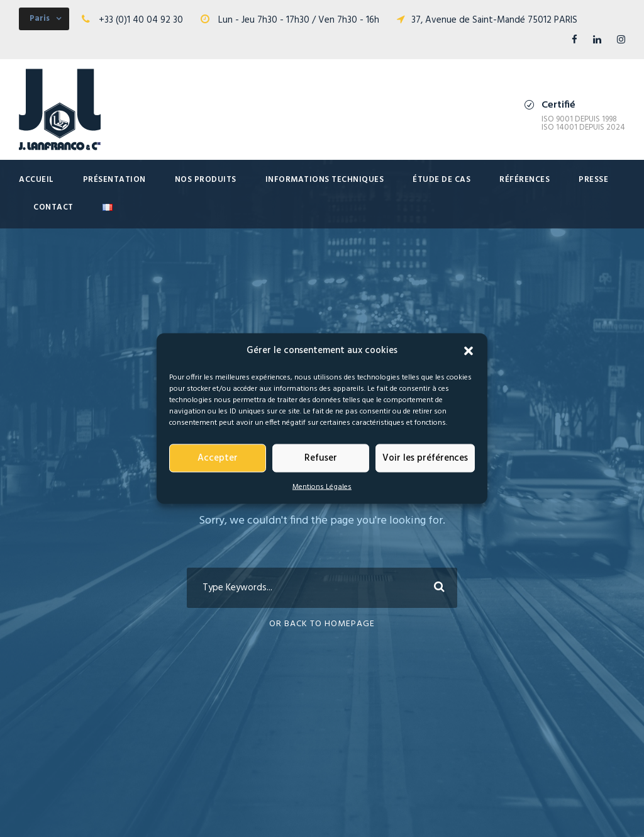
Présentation (114, 180)
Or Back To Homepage (322, 624)
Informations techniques (325, 180)
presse (593, 180)
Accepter (218, 458)
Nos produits (206, 180)
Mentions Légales (322, 486)
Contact (53, 207)
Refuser (321, 458)
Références (525, 180)
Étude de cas (441, 180)
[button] (469, 351)
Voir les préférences (425, 458)
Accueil (36, 180)
